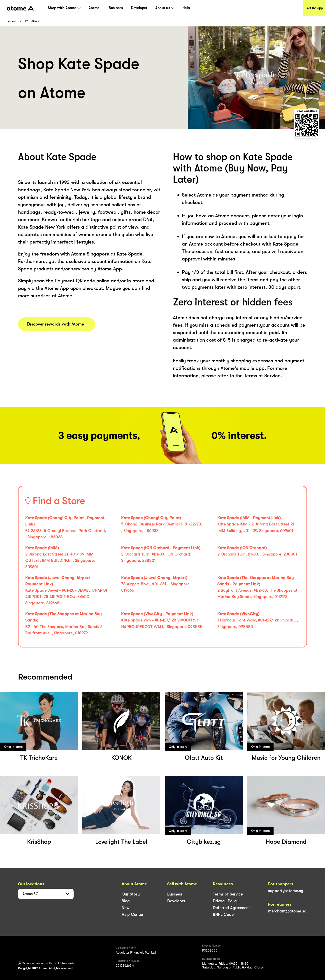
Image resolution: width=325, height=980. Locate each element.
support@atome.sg (286, 891)
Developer (139, 8)
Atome (12, 21)
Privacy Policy (226, 901)
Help (186, 8)
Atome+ (95, 8)
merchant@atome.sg (287, 911)
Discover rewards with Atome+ (57, 324)
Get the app (314, 8)
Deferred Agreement (231, 908)
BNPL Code (223, 914)
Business (116, 8)
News (127, 908)
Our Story (131, 894)
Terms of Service (228, 894)
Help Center (133, 914)
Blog (126, 901)
